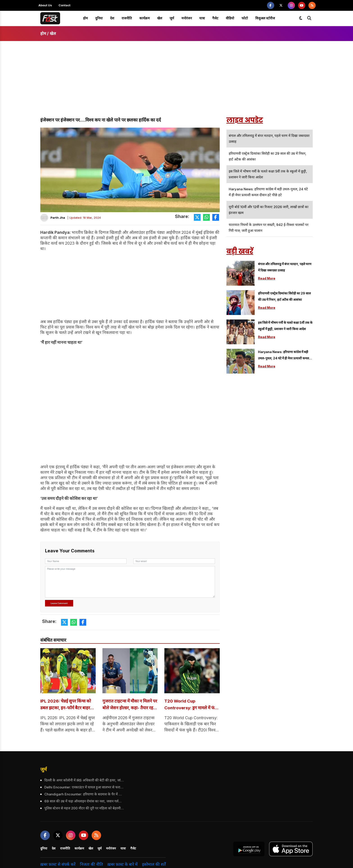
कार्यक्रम (145, 18)
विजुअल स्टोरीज (265, 18)
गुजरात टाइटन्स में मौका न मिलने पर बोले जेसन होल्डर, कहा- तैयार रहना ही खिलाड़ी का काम (129, 705)
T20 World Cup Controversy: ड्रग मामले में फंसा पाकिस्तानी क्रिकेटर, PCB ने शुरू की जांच (191, 705)
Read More (267, 278)
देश (112, 18)
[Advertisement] (176, 83)
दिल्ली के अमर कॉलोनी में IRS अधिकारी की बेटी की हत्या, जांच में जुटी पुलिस (84, 780)
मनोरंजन (187, 18)
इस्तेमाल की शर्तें (154, 865)
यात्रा (202, 18)
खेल (160, 18)
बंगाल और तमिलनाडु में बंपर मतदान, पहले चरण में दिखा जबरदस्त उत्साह (285, 267)
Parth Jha (58, 218)
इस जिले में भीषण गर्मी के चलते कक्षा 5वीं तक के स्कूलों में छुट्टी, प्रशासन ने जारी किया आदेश (285, 326)
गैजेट (215, 18)
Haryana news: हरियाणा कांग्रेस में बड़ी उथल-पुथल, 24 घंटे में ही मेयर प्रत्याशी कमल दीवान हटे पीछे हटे (283, 356)
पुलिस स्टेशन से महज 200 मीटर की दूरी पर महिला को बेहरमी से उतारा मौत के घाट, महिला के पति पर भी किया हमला (84, 809)
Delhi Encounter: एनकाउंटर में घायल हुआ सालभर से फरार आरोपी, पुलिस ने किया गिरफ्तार (84, 788)
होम (85, 18)
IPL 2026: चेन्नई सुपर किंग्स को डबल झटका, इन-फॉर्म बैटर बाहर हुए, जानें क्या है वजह (67, 705)
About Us (45, 5)
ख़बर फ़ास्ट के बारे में (122, 865)
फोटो (245, 18)
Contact (64, 5)
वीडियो (230, 18)
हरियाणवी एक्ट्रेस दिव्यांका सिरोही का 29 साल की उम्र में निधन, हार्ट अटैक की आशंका (284, 296)
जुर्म (172, 18)
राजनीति (127, 18)
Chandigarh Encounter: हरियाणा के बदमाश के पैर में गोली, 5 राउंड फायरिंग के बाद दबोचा (84, 795)
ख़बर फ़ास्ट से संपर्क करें (58, 865)
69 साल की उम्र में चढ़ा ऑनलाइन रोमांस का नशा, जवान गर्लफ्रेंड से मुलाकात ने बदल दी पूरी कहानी (84, 801)
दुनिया (99, 18)
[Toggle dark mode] (301, 18)
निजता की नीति (91, 865)
